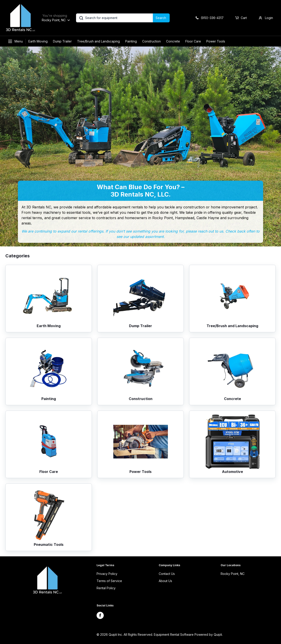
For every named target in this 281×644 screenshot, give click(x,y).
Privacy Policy (107, 574)
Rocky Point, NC (233, 574)
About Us (165, 581)
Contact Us (167, 574)
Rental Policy (106, 588)
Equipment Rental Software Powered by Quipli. (188, 634)
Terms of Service (109, 581)
